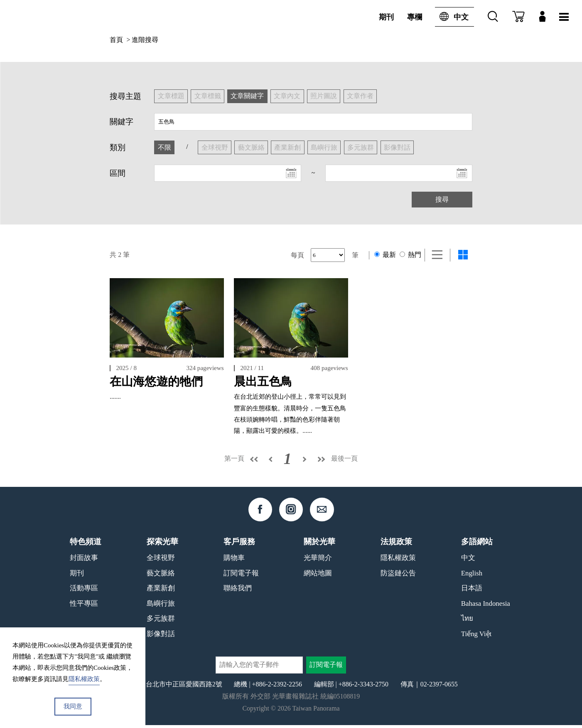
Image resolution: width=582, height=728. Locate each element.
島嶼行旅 (161, 606)
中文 (452, 17)
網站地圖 (318, 576)
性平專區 (84, 606)
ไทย (467, 622)
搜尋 (442, 199)
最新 (385, 255)
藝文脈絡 (161, 576)
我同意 (73, 706)
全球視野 (161, 561)
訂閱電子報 (241, 576)
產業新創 (161, 591)
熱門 (410, 255)
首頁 (116, 40)
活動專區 (84, 591)
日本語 (472, 591)
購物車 (234, 561)
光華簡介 (318, 561)
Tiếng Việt (476, 637)
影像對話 (161, 637)
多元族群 (161, 622)
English (472, 576)
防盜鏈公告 (398, 576)
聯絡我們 (238, 591)
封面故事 (84, 561)
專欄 (415, 17)
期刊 (386, 17)
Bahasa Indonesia (486, 606)
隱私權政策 (398, 561)
